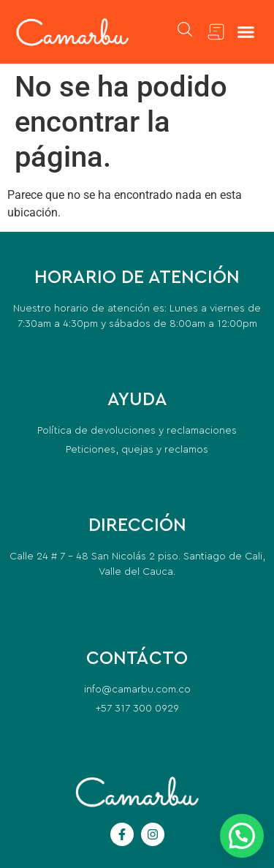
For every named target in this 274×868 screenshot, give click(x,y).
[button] (246, 32)
